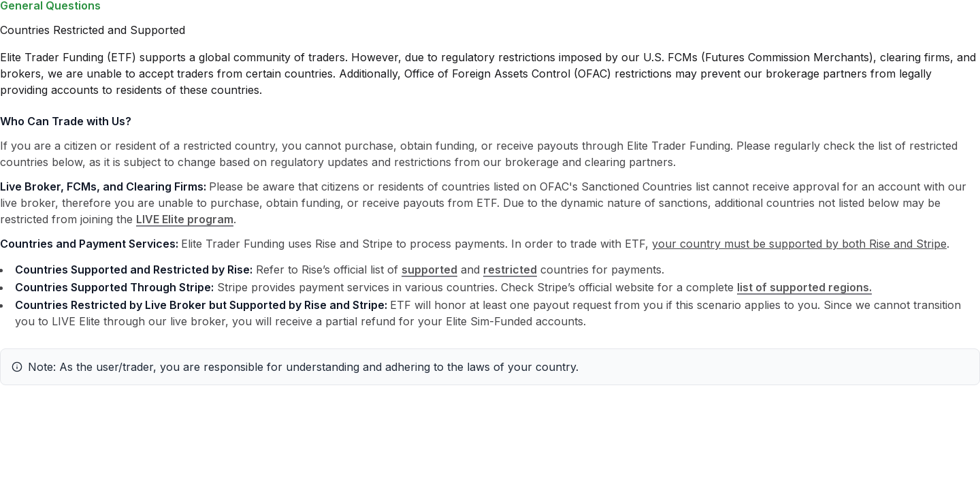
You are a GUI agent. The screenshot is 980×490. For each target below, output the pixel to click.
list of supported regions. (804, 287)
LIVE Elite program (185, 219)
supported (429, 269)
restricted (510, 269)
